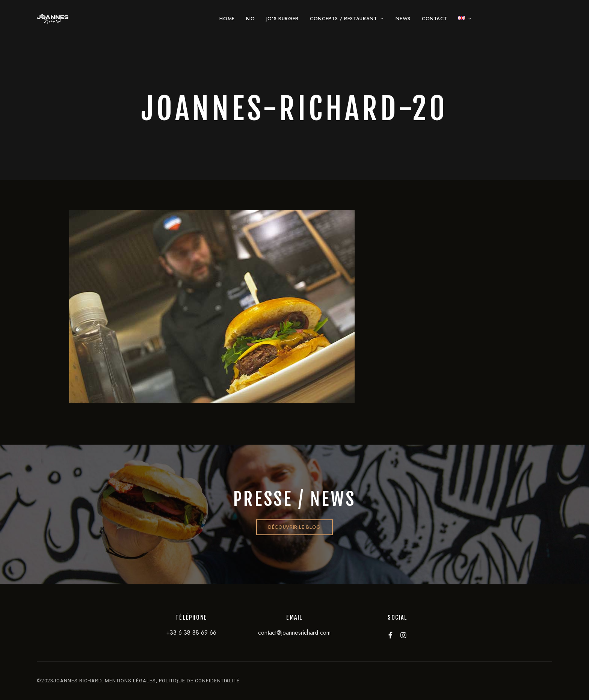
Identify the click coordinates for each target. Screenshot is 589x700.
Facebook (390, 635)
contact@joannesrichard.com (294, 633)
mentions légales (130, 681)
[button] (294, 527)
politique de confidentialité (199, 681)
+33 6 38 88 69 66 (191, 633)
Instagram (403, 635)
